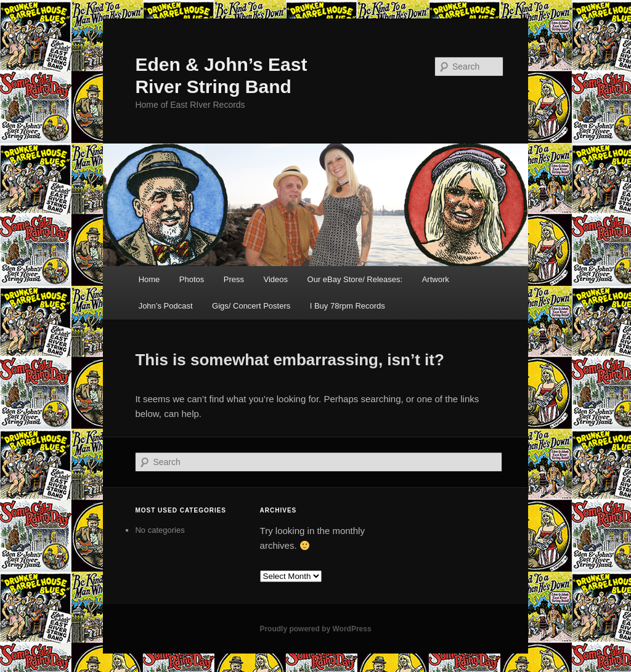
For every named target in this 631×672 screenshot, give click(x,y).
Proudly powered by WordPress (315, 629)
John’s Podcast (166, 306)
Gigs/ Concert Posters (251, 306)
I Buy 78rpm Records (348, 306)
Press (234, 279)
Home (149, 279)
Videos (276, 279)
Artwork (436, 279)
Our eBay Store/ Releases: (355, 279)
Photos (192, 279)
